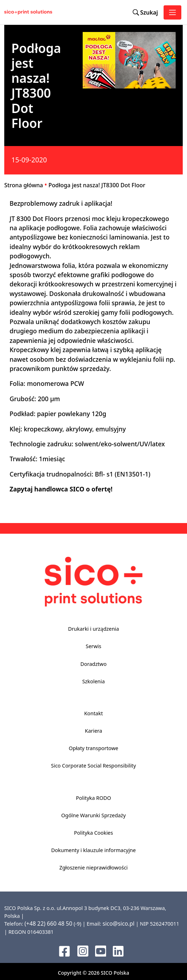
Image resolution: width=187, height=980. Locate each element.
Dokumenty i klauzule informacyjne (93, 850)
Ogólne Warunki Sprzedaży (94, 815)
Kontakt (93, 713)
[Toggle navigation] (172, 12)
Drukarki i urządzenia (94, 629)
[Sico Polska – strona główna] (16, 12)
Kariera (93, 731)
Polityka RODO (93, 798)
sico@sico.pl (119, 924)
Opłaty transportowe (93, 748)
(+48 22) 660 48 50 (48, 924)
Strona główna (24, 185)
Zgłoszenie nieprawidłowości (93, 868)
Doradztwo (94, 664)
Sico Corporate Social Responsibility (93, 766)
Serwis (94, 646)
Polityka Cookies (94, 833)
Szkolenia (94, 681)
